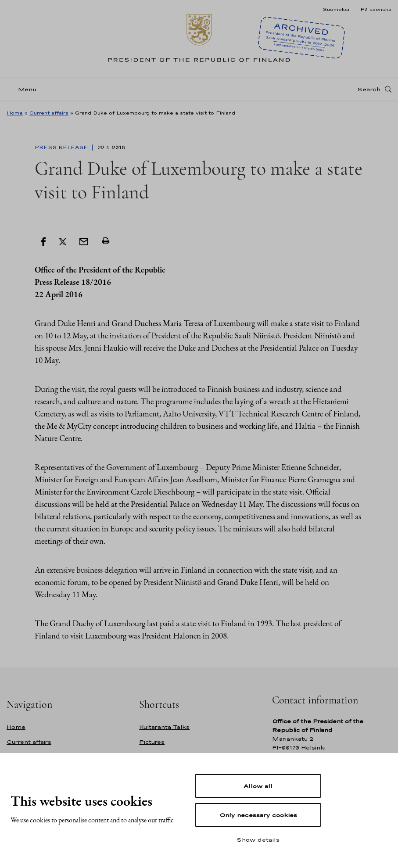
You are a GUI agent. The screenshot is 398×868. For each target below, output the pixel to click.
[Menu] (24, 89)
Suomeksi (336, 9)
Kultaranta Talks (164, 727)
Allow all (258, 786)
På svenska (376, 9)
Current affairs (49, 113)
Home (15, 113)
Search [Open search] (369, 89)
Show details (258, 839)
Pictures (152, 742)
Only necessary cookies (258, 815)
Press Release (62, 147)
